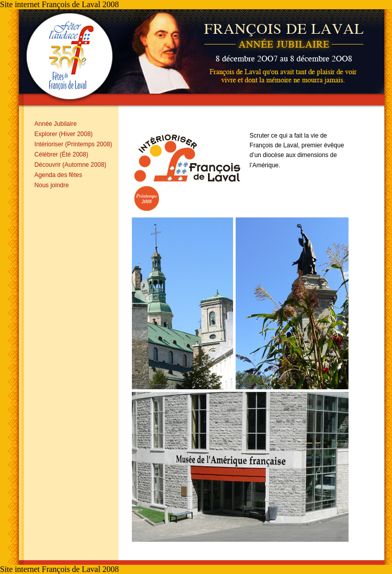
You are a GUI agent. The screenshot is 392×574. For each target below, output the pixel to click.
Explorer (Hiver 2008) (63, 134)
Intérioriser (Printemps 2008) (73, 144)
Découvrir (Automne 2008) (70, 165)
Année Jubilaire (55, 124)
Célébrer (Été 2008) (61, 154)
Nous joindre (51, 185)
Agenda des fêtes (58, 175)
